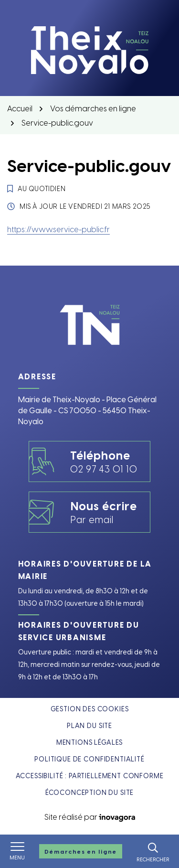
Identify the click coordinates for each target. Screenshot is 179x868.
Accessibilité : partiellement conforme (90, 776)
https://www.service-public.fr (58, 229)
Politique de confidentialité (89, 759)
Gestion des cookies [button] (90, 709)
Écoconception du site (90, 792)
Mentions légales (89, 742)
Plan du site (89, 725)
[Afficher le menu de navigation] (17, 851)
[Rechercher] (153, 851)
